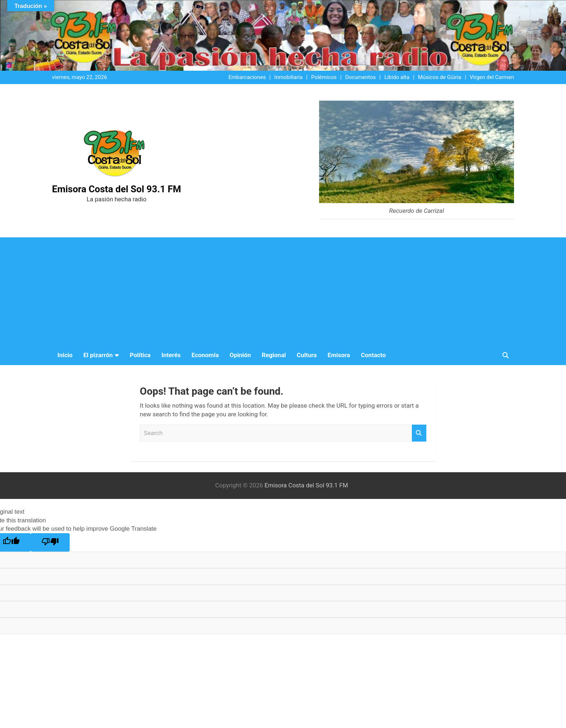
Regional (274, 355)
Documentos (360, 77)
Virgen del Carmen (492, 77)
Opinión (240, 355)
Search (419, 433)
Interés (171, 355)
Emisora (339, 355)
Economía (205, 355)
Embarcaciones (247, 77)
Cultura (307, 355)
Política (140, 355)
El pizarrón (98, 355)
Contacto (373, 355)
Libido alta (397, 77)
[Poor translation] (50, 542)
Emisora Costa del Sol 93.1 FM (117, 189)
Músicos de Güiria (440, 77)
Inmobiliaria (289, 77)
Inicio (65, 355)
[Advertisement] (283, 291)
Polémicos (324, 77)
